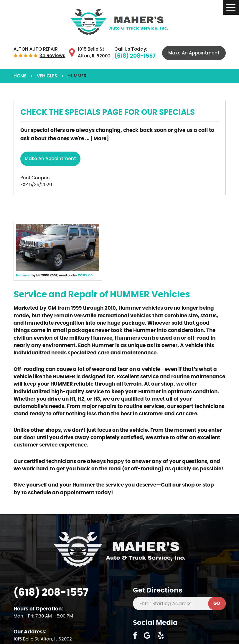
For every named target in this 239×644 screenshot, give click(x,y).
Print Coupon (35, 178)
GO (217, 604)
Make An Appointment (194, 53)
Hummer (23, 275)
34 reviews (52, 55)
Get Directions (158, 591)
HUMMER (77, 76)
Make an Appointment (50, 158)
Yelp (161, 635)
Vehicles (47, 76)
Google (147, 635)
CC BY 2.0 (85, 275)
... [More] (97, 139)
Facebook (135, 635)
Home (20, 76)
